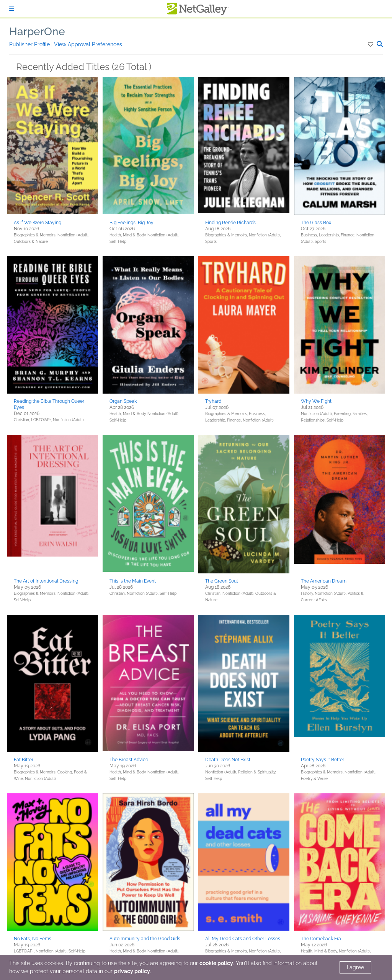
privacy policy (132, 971)
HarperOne (37, 32)
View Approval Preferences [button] (88, 44)
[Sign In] (11, 9)
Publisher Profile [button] (30, 44)
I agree (355, 967)
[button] (371, 44)
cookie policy (216, 963)
